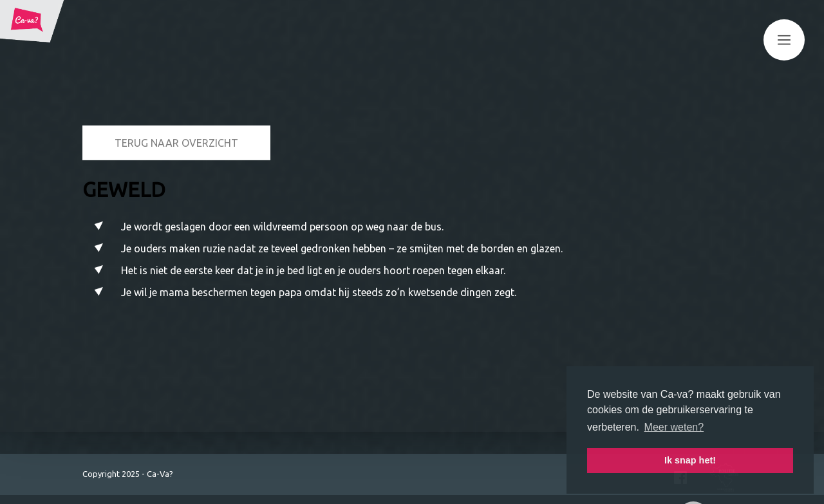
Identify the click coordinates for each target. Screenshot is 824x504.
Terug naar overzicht (176, 103)
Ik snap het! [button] (690, 460)
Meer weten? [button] (674, 427)
